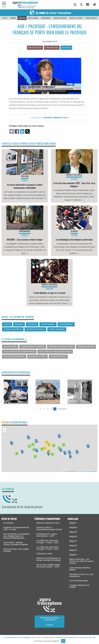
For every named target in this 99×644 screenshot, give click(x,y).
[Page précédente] (33, 409)
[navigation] (4, 5)
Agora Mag (73, 519)
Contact (50, 625)
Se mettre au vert (58, 357)
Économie (13, 18)
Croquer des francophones (61, 347)
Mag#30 (73, 527)
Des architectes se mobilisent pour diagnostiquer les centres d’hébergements (16, 536)
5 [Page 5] (51, 409)
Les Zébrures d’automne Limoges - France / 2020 (47, 541)
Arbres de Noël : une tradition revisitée (16, 550)
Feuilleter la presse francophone (19, 352)
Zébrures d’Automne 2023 (48, 523)
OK (63, 641)
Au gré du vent (10, 347)
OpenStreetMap (85, 471)
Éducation (22, 18)
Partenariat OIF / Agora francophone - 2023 (47, 535)
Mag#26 (73, 546)
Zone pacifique (52, 48)
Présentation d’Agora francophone (50, 619)
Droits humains (33, 18)
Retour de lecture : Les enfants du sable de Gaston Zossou (81, 561)
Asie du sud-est (35, 48)
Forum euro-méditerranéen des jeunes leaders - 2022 (48, 566)
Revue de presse (9, 519)
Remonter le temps (37, 357)
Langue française (91, 18)
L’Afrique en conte (44, 554)
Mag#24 (73, 555)
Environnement (46, 18)
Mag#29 (73, 532)
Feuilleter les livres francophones (55, 352)
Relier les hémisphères (14, 357)
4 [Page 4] (48, 409)
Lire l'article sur (49, 118)
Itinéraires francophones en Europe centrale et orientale (48, 559)
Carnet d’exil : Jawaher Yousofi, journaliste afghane (16, 543)
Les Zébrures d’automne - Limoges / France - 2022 (48, 548)
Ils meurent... (9, 523)
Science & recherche (60, 18)
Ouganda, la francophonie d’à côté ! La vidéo (16, 528)
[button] (36, 441)
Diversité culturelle (76, 18)
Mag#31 (73, 523)
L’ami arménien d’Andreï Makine (80, 569)
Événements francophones (47, 519)
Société (5, 18)
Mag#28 (73, 536)
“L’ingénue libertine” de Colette (79, 586)
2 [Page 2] (41, 409)
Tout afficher (62, 409)
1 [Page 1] (37, 409)
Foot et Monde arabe (79, 581)
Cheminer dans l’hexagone (33, 347)
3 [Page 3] (44, 409)
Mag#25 (73, 550)
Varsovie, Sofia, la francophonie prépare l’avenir (49, 528)
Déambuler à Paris (86, 347)
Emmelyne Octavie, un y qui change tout (81, 575)
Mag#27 (73, 541)
